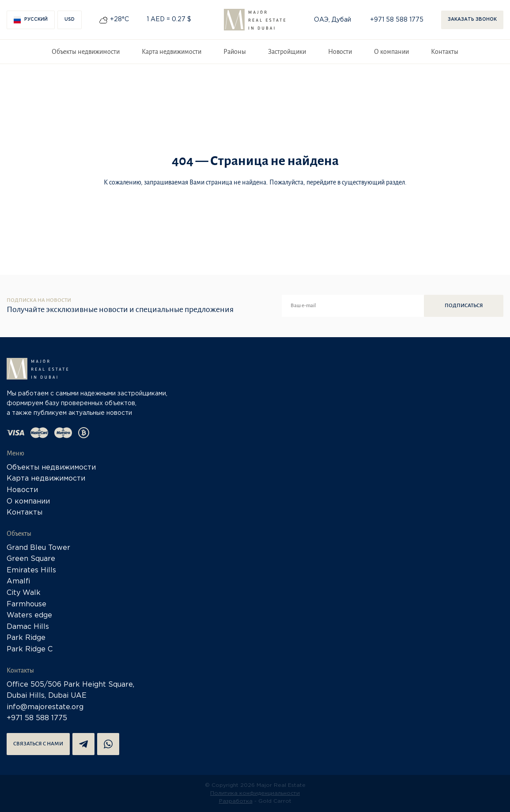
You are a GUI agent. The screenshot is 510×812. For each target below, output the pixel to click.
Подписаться (464, 306)
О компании (391, 52)
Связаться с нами (38, 744)
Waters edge (29, 615)
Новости (340, 52)
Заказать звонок (472, 20)
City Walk (24, 593)
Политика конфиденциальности (255, 793)
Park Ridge (26, 638)
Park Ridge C (30, 649)
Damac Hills (28, 627)
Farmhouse (26, 604)
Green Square (31, 559)
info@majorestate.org (45, 707)
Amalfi (19, 581)
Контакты (445, 52)
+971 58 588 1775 (397, 20)
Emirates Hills (31, 570)
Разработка (236, 801)
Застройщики (287, 52)
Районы (235, 52)
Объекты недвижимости (86, 52)
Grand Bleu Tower (38, 548)
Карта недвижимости (172, 52)
